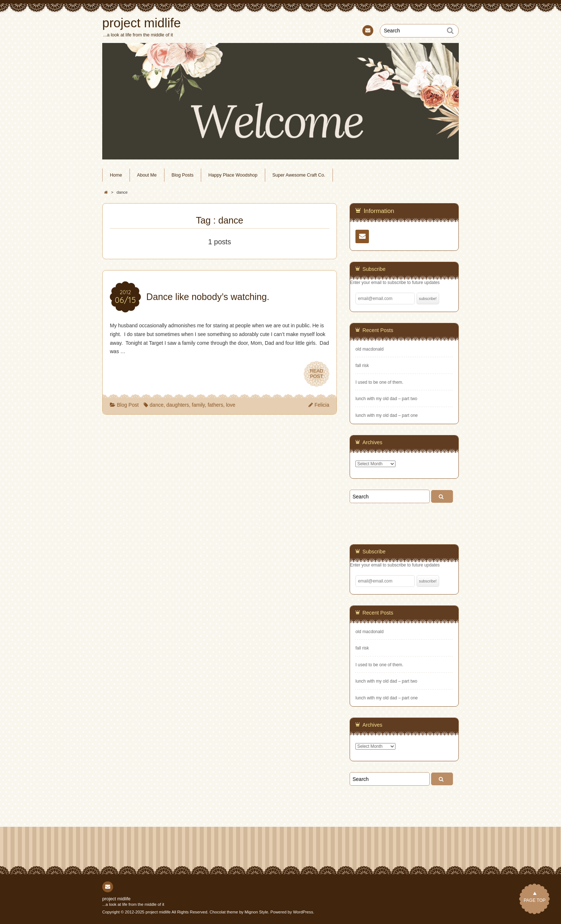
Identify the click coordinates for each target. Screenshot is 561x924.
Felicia (322, 405)
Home (116, 175)
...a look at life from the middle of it (133, 904)
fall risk (362, 366)
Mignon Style (256, 912)
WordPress (303, 912)
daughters (178, 405)
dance (156, 405)
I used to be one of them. (379, 382)
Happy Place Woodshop (233, 175)
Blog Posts (183, 175)
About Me (147, 175)
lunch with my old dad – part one (387, 415)
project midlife (116, 899)
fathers (216, 405)
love (231, 405)
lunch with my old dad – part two (386, 399)
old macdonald (369, 349)
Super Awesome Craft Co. (299, 175)
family (198, 405)
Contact (367, 32)
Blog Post (128, 405)
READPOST (317, 374)
